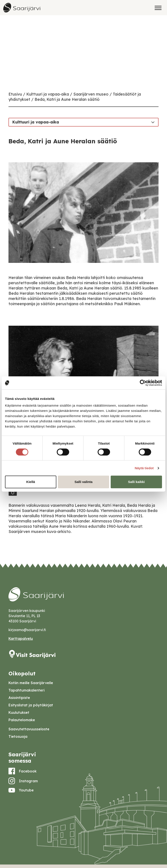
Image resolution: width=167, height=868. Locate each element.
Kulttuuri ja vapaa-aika (48, 94)
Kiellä (31, 482)
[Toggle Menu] (158, 8)
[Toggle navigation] (153, 122)
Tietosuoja (18, 736)
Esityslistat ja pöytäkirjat (31, 705)
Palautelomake (22, 720)
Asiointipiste (19, 698)
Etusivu (15, 94)
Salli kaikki (136, 482)
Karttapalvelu (21, 639)
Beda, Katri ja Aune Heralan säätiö (67, 99)
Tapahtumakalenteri (27, 690)
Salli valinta (84, 482)
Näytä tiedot (144, 468)
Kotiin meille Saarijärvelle (31, 683)
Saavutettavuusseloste (29, 729)
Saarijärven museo (91, 94)
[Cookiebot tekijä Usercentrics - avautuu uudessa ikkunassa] (143, 383)
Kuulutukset (19, 712)
